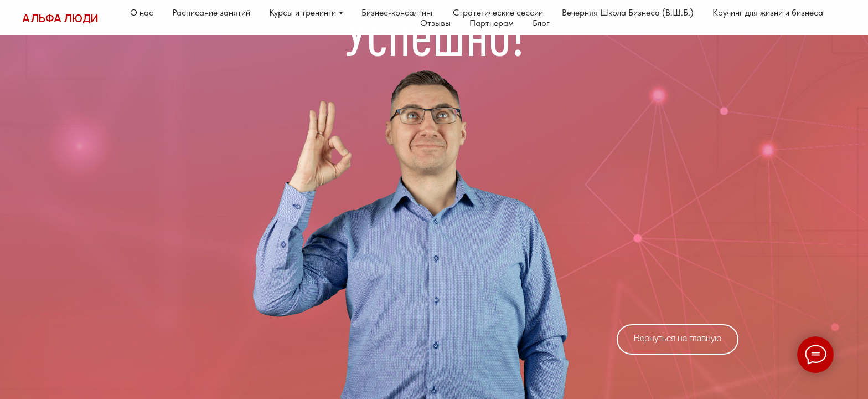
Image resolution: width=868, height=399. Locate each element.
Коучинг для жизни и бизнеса (768, 12)
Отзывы (435, 23)
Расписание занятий (211, 12)
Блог (541, 23)
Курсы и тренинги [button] (303, 12)
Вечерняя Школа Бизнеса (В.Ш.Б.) (628, 12)
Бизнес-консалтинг (398, 12)
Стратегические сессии (498, 12)
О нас (142, 12)
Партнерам (492, 23)
